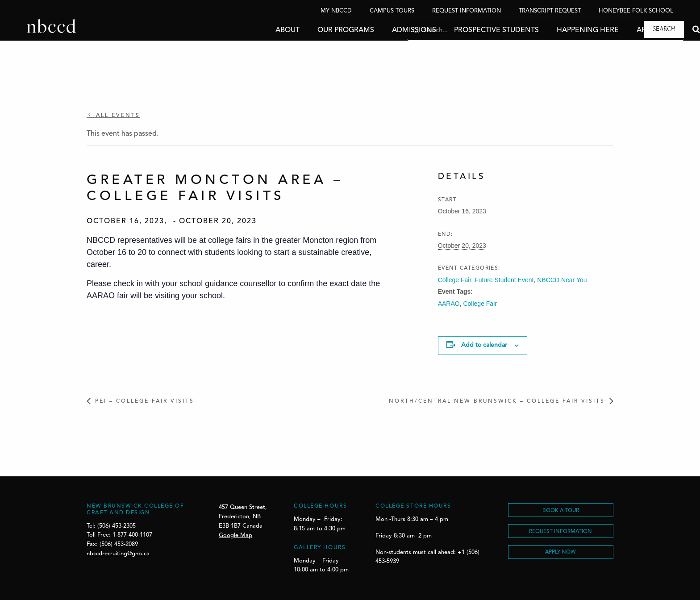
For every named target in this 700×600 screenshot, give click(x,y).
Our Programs (319, 30)
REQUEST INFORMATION (560, 532)
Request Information (467, 11)
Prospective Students (470, 30)
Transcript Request (550, 11)
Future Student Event (504, 280)
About (261, 30)
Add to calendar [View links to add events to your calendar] (484, 345)
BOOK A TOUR (561, 511)
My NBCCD (336, 11)
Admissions (387, 30)
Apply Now (630, 30)
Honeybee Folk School (636, 11)
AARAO (449, 304)
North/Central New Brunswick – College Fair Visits (497, 401)
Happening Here (561, 30)
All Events (117, 116)
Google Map (235, 535)
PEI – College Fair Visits (145, 401)
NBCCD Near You (562, 280)
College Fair (455, 280)
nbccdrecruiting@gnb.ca (118, 554)
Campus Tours (392, 11)
